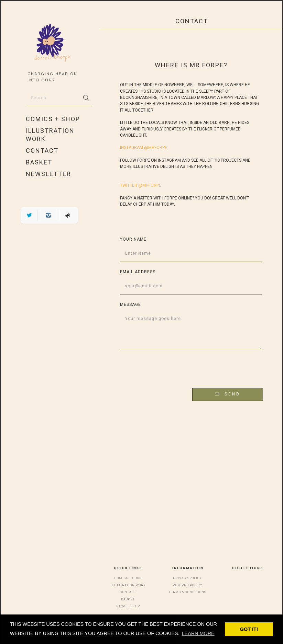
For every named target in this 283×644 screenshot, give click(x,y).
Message (130, 304)
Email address (138, 272)
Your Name (133, 239)
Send (228, 394)
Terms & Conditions (187, 592)
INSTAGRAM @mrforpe (144, 148)
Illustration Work (50, 135)
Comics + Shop (53, 119)
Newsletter (48, 174)
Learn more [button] (198, 633)
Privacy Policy (187, 578)
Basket (39, 162)
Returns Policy (187, 585)
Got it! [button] (249, 629)
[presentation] (209, 369)
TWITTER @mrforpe (141, 185)
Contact (42, 151)
